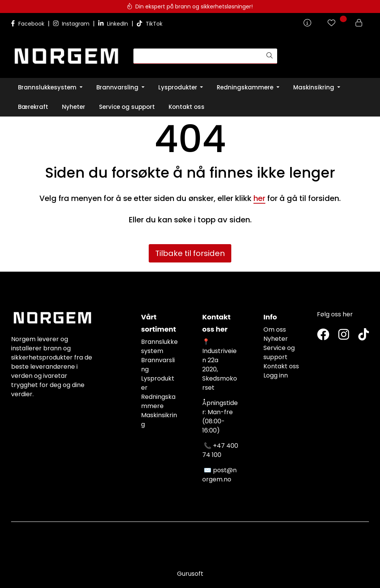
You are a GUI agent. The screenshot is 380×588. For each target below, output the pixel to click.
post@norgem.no (219, 475)
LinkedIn (114, 24)
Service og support (279, 352)
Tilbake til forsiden (190, 253)
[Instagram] (344, 335)
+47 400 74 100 (220, 450)
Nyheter (276, 339)
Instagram (72, 24)
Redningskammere (158, 401)
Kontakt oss (281, 366)
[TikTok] (364, 335)
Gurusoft (190, 574)
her (259, 198)
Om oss (275, 330)
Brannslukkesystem (159, 346)
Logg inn (276, 375)
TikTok (150, 24)
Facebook (28, 24)
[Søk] (198, 56)
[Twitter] (323, 335)
